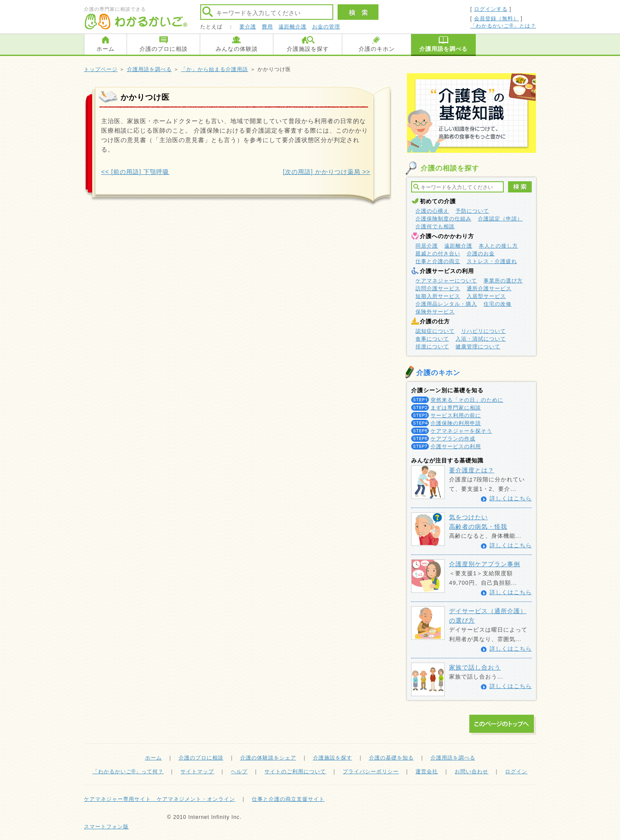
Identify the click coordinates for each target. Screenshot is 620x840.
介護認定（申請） (500, 219)
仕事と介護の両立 (438, 261)
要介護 (248, 27)
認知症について (435, 331)
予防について (472, 211)
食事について (432, 339)
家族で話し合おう (475, 667)
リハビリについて (484, 331)
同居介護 (427, 246)
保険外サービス (435, 312)
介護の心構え (432, 211)
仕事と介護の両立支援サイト (288, 799)
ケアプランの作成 (453, 439)
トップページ (101, 69)
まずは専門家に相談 (456, 408)
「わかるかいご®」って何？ (128, 772)
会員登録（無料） (496, 19)
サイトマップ (197, 772)
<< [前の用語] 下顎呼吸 (135, 172)
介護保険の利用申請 (456, 423)
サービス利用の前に (456, 415)
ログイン (516, 772)
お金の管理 (326, 27)
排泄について (432, 347)
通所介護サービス (489, 288)
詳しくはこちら (511, 498)
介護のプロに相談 (164, 49)
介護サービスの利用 (456, 446)
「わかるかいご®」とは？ (503, 26)
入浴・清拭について (481, 339)
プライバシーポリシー (371, 772)
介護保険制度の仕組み (443, 219)
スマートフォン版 (106, 827)
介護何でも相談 (435, 226)
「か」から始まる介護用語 (214, 69)
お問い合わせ (471, 772)
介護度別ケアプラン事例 (485, 564)
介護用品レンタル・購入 (446, 304)
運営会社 (427, 772)
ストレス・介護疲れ (492, 261)
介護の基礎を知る (391, 758)
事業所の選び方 (503, 281)
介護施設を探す (308, 49)
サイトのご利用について (295, 772)
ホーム (105, 49)
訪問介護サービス (438, 288)
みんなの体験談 (237, 49)
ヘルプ (239, 772)
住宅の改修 (498, 304)
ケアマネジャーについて (446, 281)
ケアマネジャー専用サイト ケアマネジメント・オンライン (160, 799)
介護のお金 (481, 254)
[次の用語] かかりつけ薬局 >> (327, 172)
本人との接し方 (498, 246)
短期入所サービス (438, 296)
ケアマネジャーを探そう (461, 431)
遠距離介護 (293, 27)
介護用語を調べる (443, 49)
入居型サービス (486, 296)
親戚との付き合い (438, 254)
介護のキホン (377, 49)
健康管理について (478, 347)
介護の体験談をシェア (268, 758)
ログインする (491, 9)
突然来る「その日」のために (467, 400)
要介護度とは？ (472, 470)
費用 (267, 27)
